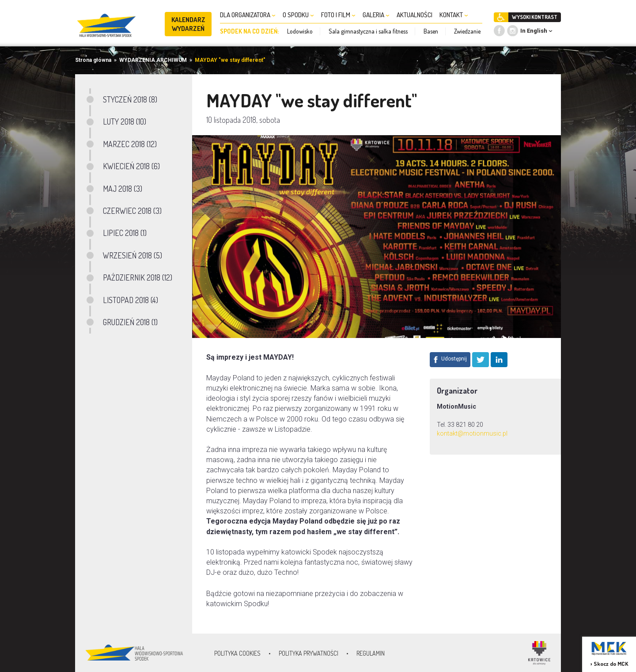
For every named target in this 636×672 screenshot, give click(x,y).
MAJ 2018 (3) (123, 189)
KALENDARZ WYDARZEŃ (188, 24)
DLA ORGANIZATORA (248, 15)
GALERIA (376, 15)
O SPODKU (298, 15)
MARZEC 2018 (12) (130, 144)
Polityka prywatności (309, 653)
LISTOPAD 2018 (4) (131, 300)
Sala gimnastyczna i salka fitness (368, 31)
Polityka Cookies (237, 653)
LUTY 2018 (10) (125, 121)
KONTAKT (454, 15)
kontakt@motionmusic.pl (472, 433)
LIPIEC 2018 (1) (125, 233)
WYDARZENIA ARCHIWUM (153, 60)
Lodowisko (300, 31)
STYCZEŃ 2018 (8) (130, 99)
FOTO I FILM (338, 15)
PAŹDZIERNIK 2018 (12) (138, 277)
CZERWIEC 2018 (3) (132, 211)
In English (534, 31)
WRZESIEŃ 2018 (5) (132, 255)
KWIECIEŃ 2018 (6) (131, 166)
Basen (431, 31)
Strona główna (93, 60)
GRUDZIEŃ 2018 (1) (130, 322)
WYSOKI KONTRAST (535, 17)
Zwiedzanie (467, 31)
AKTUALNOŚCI (415, 15)
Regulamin (371, 653)
